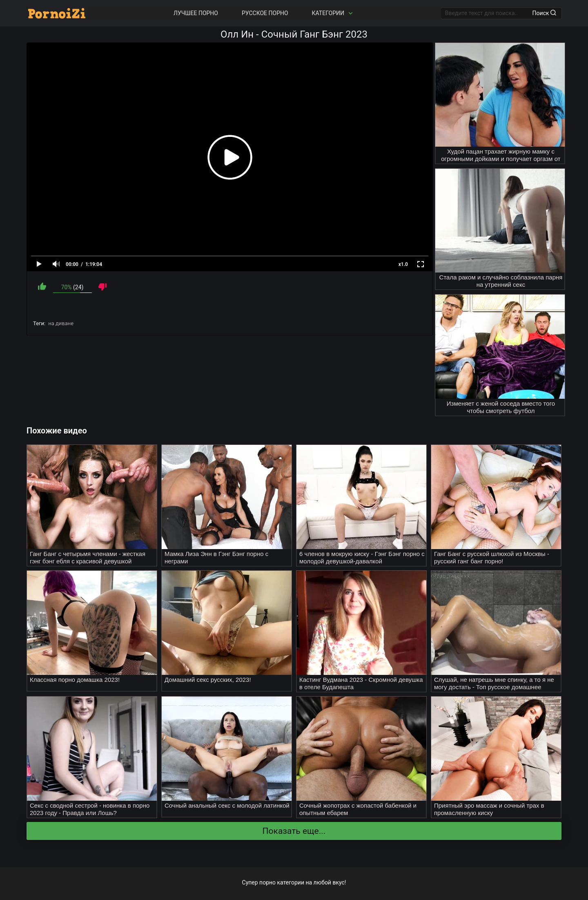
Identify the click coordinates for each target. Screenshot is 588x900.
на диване (61, 323)
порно (267, 882)
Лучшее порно (196, 13)
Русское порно (265, 13)
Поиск (544, 13)
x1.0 (403, 264)
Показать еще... (294, 831)
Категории (333, 13)
